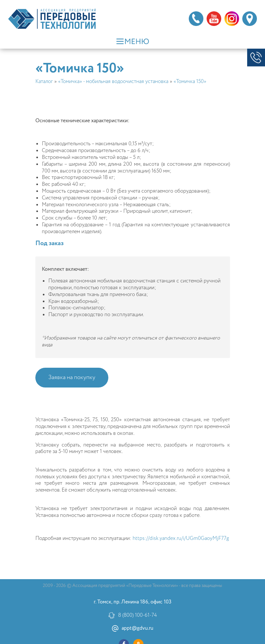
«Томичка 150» (190, 82)
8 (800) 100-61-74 (138, 616)
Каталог (44, 82)
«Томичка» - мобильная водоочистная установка (113, 82)
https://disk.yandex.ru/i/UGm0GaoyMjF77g (181, 538)
